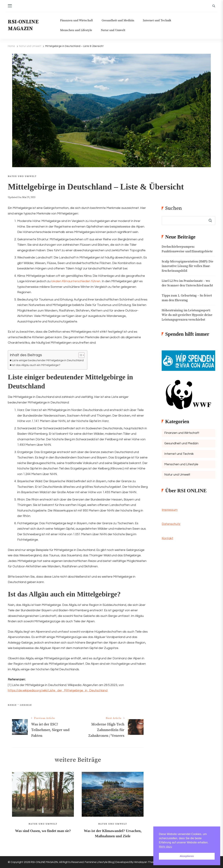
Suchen (174, 208)
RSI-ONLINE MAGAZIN (23, 25)
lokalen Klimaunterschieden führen (76, 281)
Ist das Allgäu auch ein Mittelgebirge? (36, 365)
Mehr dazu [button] (166, 847)
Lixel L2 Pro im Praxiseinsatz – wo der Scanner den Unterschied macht (187, 283)
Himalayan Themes (146, 862)
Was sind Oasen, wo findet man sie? (43, 831)
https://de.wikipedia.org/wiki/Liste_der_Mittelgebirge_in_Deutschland (58, 690)
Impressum (170, 510)
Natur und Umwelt (113, 30)
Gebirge (26, 705)
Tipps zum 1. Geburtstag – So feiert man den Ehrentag (187, 298)
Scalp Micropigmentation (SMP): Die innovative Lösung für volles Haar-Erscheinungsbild (188, 266)
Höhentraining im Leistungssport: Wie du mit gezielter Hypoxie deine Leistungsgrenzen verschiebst (187, 315)
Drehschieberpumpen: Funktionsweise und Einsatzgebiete (187, 249)
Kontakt (167, 538)
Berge (12, 705)
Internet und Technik (157, 21)
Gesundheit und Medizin (118, 21)
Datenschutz (171, 524)
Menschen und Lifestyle (76, 30)
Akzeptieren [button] (187, 856)
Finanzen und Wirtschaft (76, 21)
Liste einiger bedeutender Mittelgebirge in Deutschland (48, 360)
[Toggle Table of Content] (80, 355)
